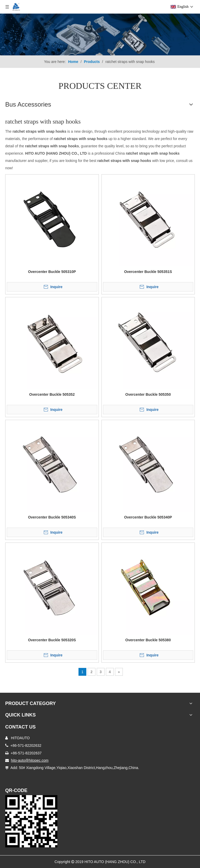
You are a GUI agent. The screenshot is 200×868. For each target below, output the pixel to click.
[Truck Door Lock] (31, 821)
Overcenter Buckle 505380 (148, 640)
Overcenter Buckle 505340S (52, 517)
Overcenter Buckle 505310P (52, 272)
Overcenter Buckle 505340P (148, 517)
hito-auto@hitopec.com (30, 760)
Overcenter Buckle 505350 (148, 394)
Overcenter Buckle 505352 (52, 394)
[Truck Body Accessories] (100, 34)
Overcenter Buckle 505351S (148, 272)
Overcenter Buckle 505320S (52, 640)
